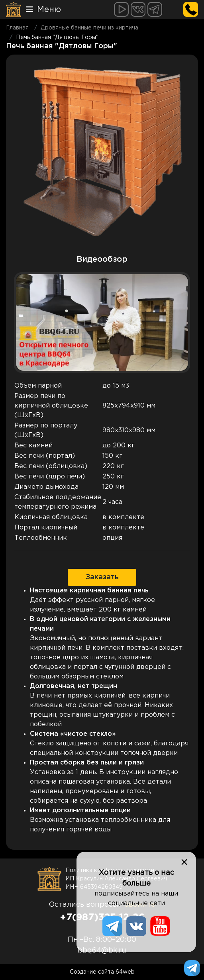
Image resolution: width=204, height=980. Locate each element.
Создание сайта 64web (102, 972)
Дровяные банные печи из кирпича (89, 28)
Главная (17, 28)
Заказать (102, 577)
